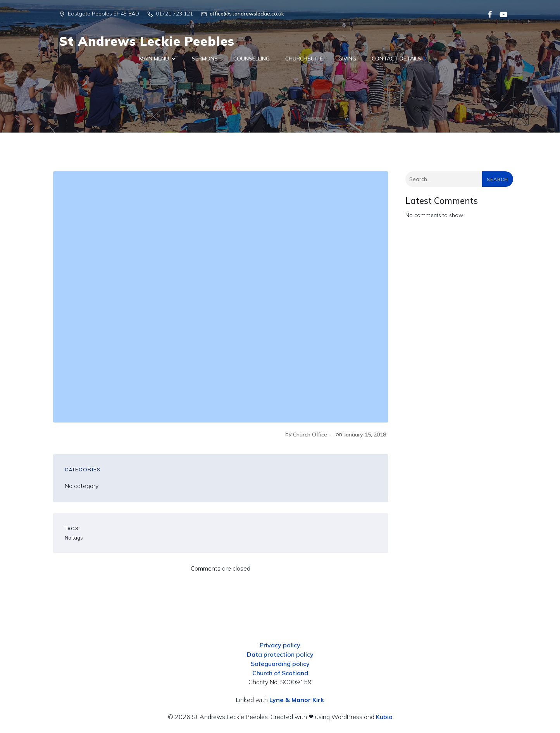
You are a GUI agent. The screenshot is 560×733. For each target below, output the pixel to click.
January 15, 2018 (365, 435)
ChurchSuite (304, 59)
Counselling (252, 59)
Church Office (310, 435)
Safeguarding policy (280, 664)
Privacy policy (280, 645)
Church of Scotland (280, 673)
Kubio (384, 717)
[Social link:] (487, 14)
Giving (347, 59)
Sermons (205, 59)
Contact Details (396, 59)
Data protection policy (280, 654)
